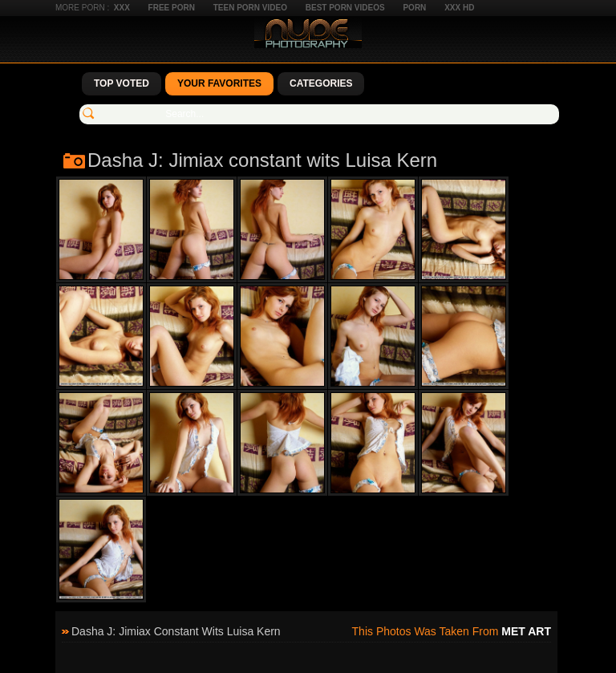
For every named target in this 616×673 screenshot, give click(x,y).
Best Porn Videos (345, 8)
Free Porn (172, 8)
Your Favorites (219, 83)
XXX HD (459, 8)
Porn (414, 8)
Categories (321, 83)
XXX (122, 8)
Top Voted (122, 83)
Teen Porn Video (250, 8)
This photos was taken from (452, 631)
